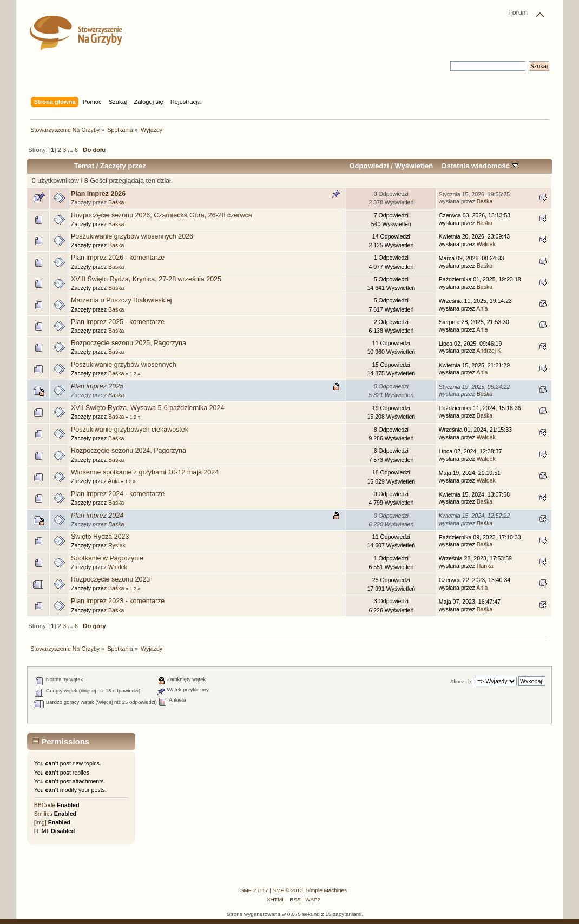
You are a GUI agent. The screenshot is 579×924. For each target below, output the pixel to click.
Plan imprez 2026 (98, 194)
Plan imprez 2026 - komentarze (118, 258)
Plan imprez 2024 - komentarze (118, 494)
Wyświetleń (414, 166)
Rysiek (117, 545)
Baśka (116, 202)
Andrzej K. (489, 351)
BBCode (45, 805)
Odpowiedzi (369, 166)
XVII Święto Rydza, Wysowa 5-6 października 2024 (147, 408)
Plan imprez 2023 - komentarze (118, 601)
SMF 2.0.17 (254, 890)
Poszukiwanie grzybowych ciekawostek (130, 430)
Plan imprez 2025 (97, 386)
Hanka (485, 566)
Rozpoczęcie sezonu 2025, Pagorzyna (129, 343)
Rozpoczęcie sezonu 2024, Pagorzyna (129, 451)
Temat (84, 166)
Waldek (486, 244)
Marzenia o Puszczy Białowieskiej (121, 300)
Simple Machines (326, 890)
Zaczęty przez (123, 166)
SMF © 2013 (288, 890)
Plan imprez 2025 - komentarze (118, 322)
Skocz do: (462, 681)
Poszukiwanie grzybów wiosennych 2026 (132, 236)
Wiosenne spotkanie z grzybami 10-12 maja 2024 (145, 472)
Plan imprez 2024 (97, 516)
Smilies (43, 814)
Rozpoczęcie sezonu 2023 (110, 579)
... (71, 150)
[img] (40, 822)
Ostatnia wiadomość (479, 166)
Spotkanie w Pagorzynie (107, 558)
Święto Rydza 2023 (100, 537)
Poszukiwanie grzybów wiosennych (124, 365)
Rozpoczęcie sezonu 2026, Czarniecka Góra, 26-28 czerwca (162, 215)
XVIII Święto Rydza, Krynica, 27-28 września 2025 (146, 279)
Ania (482, 308)
